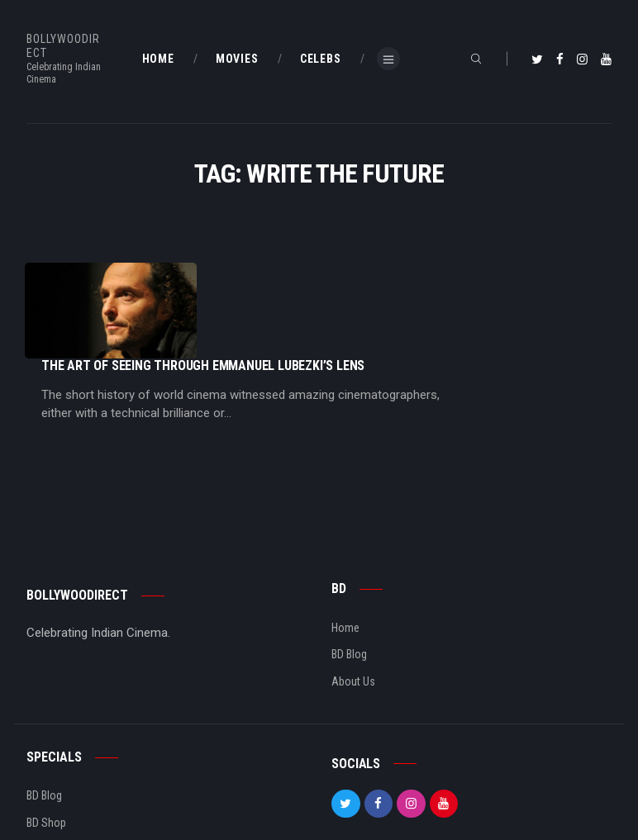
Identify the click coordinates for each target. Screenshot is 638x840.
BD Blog (349, 587)
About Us (353, 614)
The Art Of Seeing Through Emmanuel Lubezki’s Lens (368, 270)
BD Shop (46, 755)
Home (345, 560)
